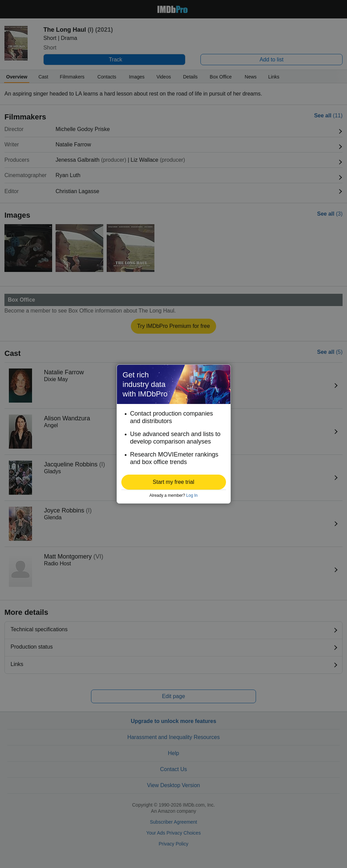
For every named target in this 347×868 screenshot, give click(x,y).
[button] (174, 482)
